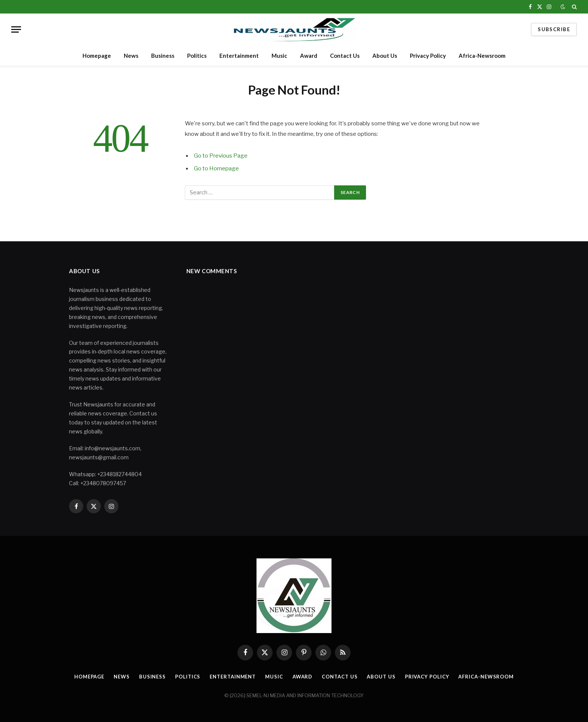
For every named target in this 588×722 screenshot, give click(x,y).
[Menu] (16, 29)
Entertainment (239, 56)
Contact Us (345, 56)
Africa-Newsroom (482, 56)
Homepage (97, 56)
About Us (385, 56)
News (131, 56)
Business (163, 56)
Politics (197, 56)
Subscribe (554, 29)
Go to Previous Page (221, 156)
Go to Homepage (216, 168)
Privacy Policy (428, 56)
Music (279, 56)
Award (309, 56)
